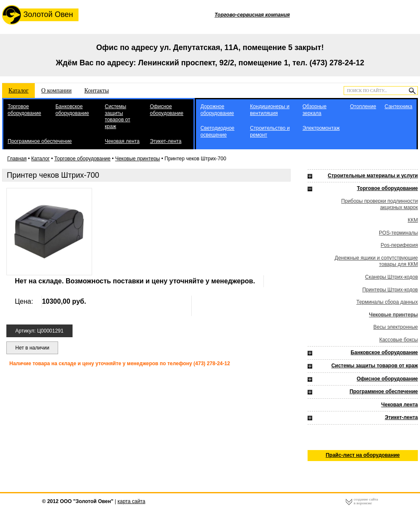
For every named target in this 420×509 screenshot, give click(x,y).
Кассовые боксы (399, 340)
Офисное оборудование (167, 110)
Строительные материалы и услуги (373, 176)
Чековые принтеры (137, 159)
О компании (56, 91)
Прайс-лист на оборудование (363, 455)
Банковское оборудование (72, 110)
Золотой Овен (38, 15)
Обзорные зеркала (315, 110)
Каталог (18, 91)
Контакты (97, 91)
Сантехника (399, 106)
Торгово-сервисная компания (252, 15)
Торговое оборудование (24, 110)
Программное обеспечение (40, 141)
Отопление (363, 106)
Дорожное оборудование (217, 110)
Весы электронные (396, 327)
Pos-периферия (399, 245)
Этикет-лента (165, 141)
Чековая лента (122, 141)
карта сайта (131, 501)
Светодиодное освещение (217, 131)
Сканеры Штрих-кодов (392, 277)
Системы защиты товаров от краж (118, 116)
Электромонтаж (321, 128)
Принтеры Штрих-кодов (390, 290)
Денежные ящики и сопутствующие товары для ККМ (376, 261)
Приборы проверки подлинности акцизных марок (379, 204)
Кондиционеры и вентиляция (270, 110)
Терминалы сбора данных (387, 302)
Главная (17, 159)
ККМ (413, 220)
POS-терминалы (398, 233)
